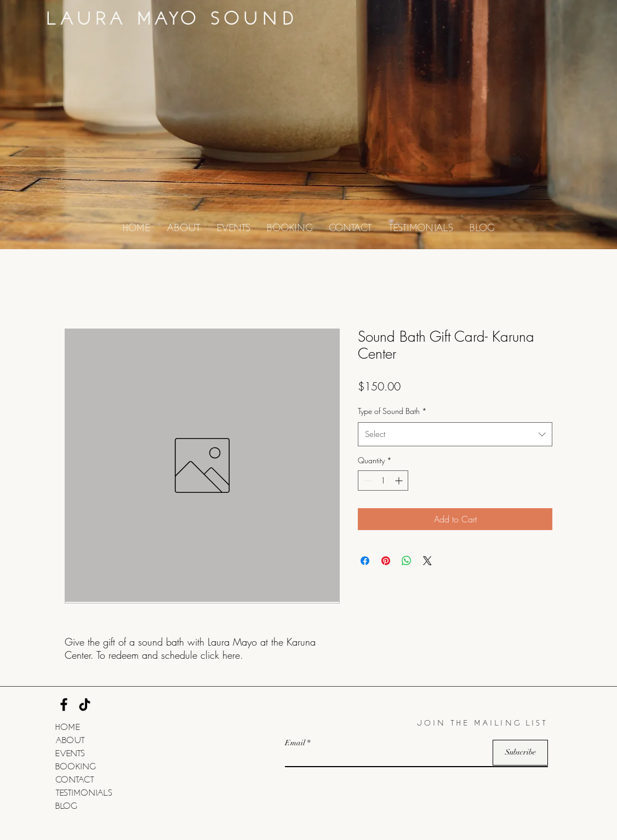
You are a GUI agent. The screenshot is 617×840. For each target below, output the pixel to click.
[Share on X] (427, 561)
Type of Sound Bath (392, 411)
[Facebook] (64, 704)
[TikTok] (85, 704)
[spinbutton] (383, 481)
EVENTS (70, 752)
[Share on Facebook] (365, 561)
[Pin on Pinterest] (386, 561)
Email (295, 743)
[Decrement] (366, 481)
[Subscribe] (520, 753)
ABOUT (70, 739)
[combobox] (455, 434)
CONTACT (75, 779)
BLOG (66, 805)
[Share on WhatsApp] (407, 561)
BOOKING (76, 766)
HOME (68, 726)
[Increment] (400, 481)
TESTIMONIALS (84, 792)
